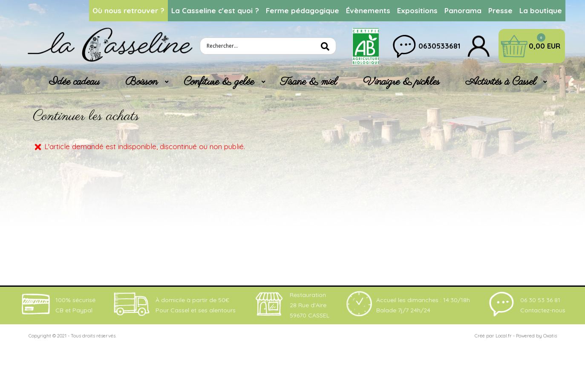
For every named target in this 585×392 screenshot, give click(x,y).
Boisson (141, 82)
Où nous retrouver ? (128, 10)
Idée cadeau (74, 82)
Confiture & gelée (219, 82)
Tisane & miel (309, 82)
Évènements (368, 10)
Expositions (417, 10)
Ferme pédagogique (303, 10)
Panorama (463, 10)
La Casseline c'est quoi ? (215, 10)
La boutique (541, 10)
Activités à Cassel (501, 82)
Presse (500, 10)
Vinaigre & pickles (401, 82)
